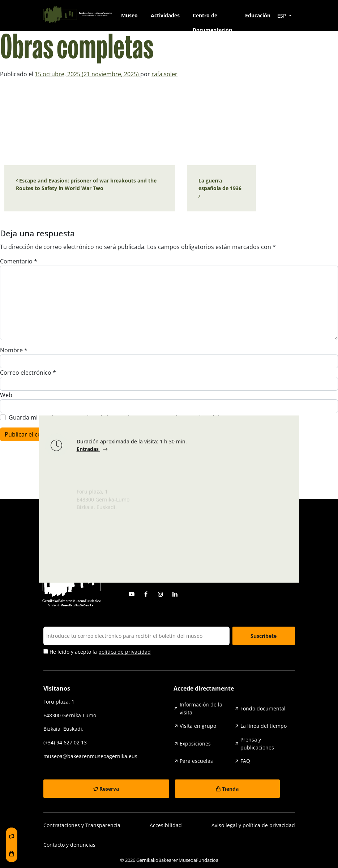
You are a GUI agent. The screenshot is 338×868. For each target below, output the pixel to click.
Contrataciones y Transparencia (82, 825)
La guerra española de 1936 (221, 188)
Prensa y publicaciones (257, 744)
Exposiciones (195, 744)
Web (6, 395)
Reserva (109, 789)
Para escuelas (196, 761)
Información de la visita (201, 708)
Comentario (19, 261)
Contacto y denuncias (69, 845)
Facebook (146, 594)
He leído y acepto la (97, 652)
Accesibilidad (166, 825)
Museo (129, 15)
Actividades (165, 15)
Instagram (161, 594)
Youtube (132, 594)
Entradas (88, 451)
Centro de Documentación (212, 17)
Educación (258, 15)
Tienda (230, 789)
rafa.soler (164, 74)
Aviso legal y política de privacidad (253, 825)
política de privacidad (125, 652)
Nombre (14, 350)
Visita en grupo (198, 726)
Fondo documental (263, 708)
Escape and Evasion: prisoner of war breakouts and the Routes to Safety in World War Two (86, 184)
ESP (282, 16)
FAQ (245, 761)
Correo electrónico (28, 373)
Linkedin (175, 594)
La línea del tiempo (264, 726)
